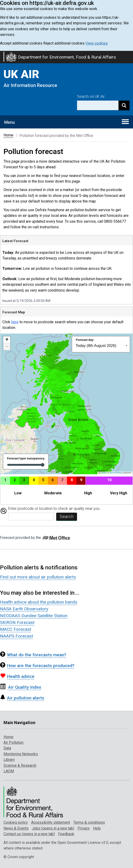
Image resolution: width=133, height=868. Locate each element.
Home (8, 135)
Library (9, 760)
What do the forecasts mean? (33, 655)
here (15, 322)
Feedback (66, 834)
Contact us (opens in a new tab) (29, 834)
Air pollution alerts (22, 698)
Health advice (17, 676)
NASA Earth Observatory (24, 609)
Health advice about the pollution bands (39, 602)
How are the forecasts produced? (37, 666)
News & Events (16, 828)
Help (97, 828)
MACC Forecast (16, 629)
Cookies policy (16, 822)
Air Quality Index (21, 687)
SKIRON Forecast (17, 622)
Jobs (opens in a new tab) (53, 828)
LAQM (9, 771)
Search (67, 517)
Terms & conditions (89, 822)
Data (7, 748)
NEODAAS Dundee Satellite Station (34, 616)
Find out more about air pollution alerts (38, 577)
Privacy (84, 828)
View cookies (97, 43)
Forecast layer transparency (26, 458)
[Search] (124, 105)
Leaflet (102, 473)
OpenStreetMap (116, 473)
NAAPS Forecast (17, 636)
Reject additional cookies (64, 43)
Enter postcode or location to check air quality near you (54, 509)
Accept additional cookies (21, 43)
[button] (7, 340)
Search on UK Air (91, 96)
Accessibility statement (51, 822)
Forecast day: (85, 340)
